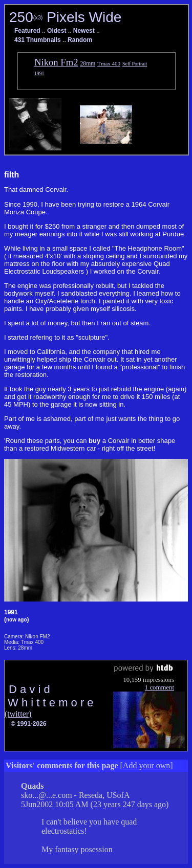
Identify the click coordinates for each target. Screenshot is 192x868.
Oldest (57, 31)
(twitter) (18, 714)
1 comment (159, 687)
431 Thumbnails (38, 40)
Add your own (146, 765)
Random (80, 40)
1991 (39, 73)
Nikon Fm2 (56, 62)
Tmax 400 (109, 63)
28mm (88, 64)
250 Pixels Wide (65, 17)
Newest (84, 31)
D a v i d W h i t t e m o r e (49, 696)
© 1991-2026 (29, 724)
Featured (27, 31)
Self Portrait (135, 64)
